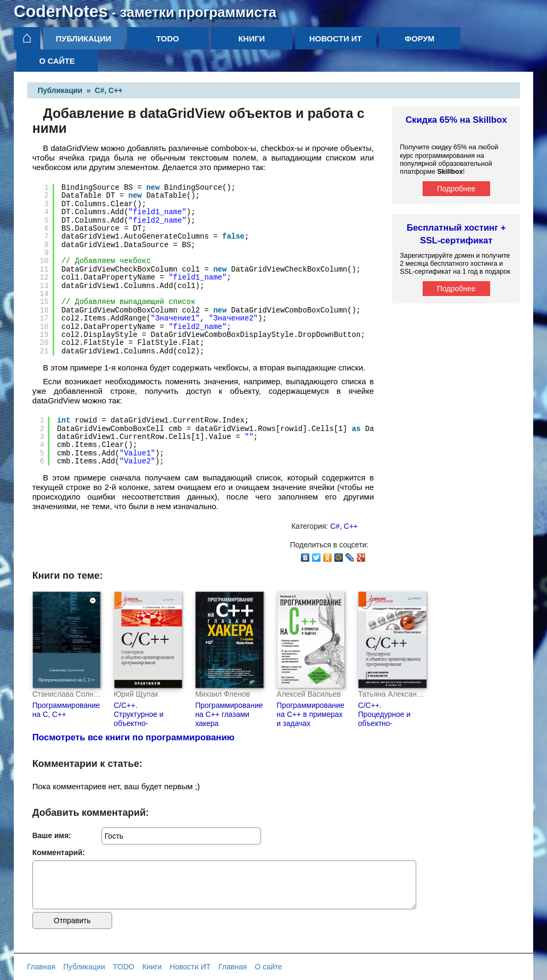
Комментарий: (59, 852)
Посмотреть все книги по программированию (133, 737)
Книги (251, 39)
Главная (41, 967)
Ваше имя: (52, 835)
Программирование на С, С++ (66, 710)
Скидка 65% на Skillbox (456, 120)
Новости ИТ (336, 39)
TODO (168, 39)
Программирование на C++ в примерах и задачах (310, 714)
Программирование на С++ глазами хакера (229, 714)
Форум (419, 39)
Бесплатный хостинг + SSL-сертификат (456, 234)
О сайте (57, 61)
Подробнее (456, 189)
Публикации (83, 39)
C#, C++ (108, 90)
